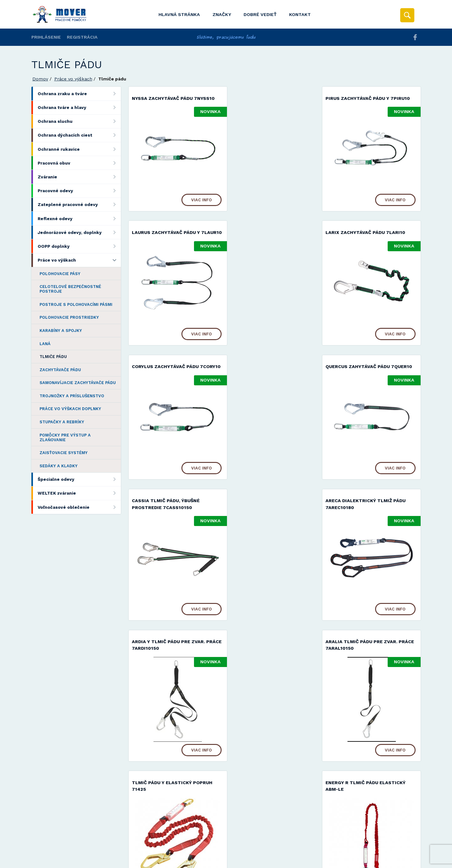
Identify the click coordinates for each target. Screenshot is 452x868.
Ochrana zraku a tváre (79, 93)
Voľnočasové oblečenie (79, 507)
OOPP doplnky (79, 246)
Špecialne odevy (79, 479)
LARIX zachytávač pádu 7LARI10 (172, 239)
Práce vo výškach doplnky (70, 409)
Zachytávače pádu (60, 370)
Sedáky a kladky (59, 466)
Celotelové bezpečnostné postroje (70, 289)
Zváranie (79, 177)
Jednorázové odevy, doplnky (79, 232)
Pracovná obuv (79, 163)
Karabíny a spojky (61, 331)
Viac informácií (327, 861)
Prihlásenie (46, 37)
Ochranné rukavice (79, 149)
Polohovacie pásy (60, 274)
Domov (40, 79)
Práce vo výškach (73, 79)
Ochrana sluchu (79, 121)
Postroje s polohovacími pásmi (76, 304)
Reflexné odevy (79, 218)
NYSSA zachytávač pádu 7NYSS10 (173, 98)
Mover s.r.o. (85, 847)
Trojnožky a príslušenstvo (72, 396)
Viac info (194, 199)
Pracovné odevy (79, 191)
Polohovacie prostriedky (69, 317)
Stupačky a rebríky (62, 422)
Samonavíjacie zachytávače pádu (78, 383)
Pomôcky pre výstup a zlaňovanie (65, 437)
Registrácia (82, 37)
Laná (45, 344)
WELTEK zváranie (79, 493)
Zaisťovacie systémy (64, 453)
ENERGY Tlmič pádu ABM (363, 660)
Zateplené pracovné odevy (79, 205)
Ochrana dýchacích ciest (79, 135)
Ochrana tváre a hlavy (79, 108)
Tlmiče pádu (53, 357)
